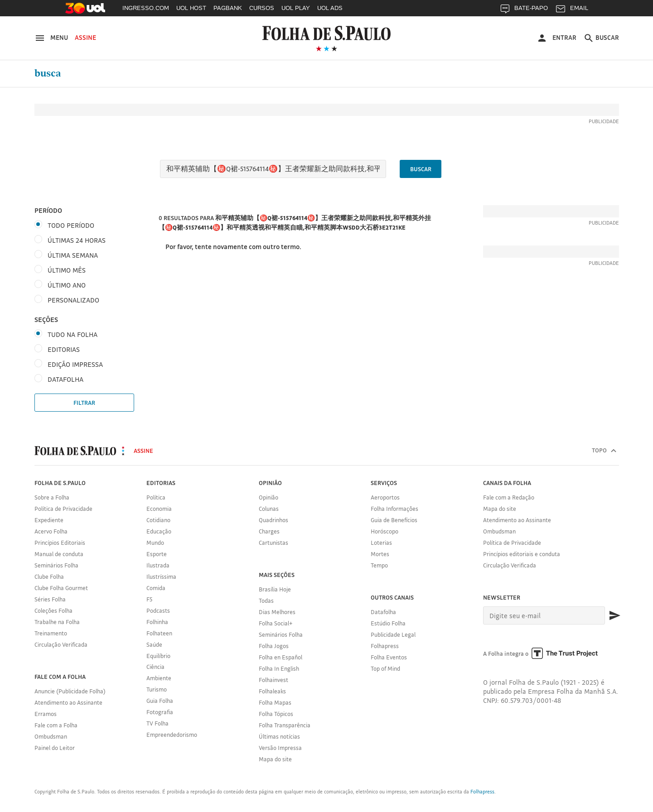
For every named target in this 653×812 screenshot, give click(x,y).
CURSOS (262, 8)
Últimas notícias (279, 736)
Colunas (269, 509)
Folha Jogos (274, 646)
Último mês (67, 270)
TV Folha (157, 723)
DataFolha (65, 379)
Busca (48, 73)
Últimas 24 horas (77, 240)
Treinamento (51, 633)
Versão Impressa (280, 748)
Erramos (46, 714)
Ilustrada (158, 565)
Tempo (379, 565)
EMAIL (572, 10)
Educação (159, 531)
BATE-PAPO (524, 10)
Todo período (71, 225)
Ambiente (159, 678)
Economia (159, 509)
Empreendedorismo (172, 735)
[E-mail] (544, 615)
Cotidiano (158, 520)
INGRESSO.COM (146, 8)
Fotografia (160, 712)
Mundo (155, 543)
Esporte (157, 554)
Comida (156, 588)
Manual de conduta (59, 554)
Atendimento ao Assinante (68, 702)
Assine (85, 38)
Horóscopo (385, 531)
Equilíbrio (158, 656)
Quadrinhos (273, 520)
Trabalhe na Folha (57, 622)
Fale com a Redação (509, 497)
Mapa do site (275, 759)
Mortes (380, 554)
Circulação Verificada (61, 644)
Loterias (381, 543)
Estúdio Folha (388, 623)
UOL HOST (191, 8)
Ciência (155, 667)
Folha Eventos (389, 657)
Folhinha (157, 622)
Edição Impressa (75, 364)
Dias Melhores (277, 612)
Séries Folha (50, 599)
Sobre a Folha (52, 497)
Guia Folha (160, 701)
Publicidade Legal (393, 634)
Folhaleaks (272, 691)
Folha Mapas (275, 702)
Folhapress (385, 646)
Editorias (64, 349)
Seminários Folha (56, 565)
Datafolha (383, 612)
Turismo (157, 689)
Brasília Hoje (275, 589)
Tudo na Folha (73, 334)
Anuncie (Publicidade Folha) (70, 691)
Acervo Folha (51, 531)
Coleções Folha (53, 610)
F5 (149, 599)
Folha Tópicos (276, 714)
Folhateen (159, 633)
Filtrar (84, 403)
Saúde (154, 644)
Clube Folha (49, 577)
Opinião (268, 497)
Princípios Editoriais (60, 543)
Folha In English (279, 668)
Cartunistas (273, 543)
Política (156, 497)
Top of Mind (385, 668)
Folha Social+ (276, 623)
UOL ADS (330, 8)
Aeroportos (385, 497)
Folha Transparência (285, 725)
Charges (269, 531)
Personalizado (73, 300)
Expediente (49, 520)
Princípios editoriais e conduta (522, 554)
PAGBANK (228, 8)
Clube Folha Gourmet (61, 588)
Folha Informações (394, 509)
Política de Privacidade (63, 509)
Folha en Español (281, 657)
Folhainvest (273, 680)
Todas (266, 601)
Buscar (421, 169)
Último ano (67, 285)
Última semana (73, 255)
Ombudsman (51, 736)
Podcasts (158, 610)
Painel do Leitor (55, 748)
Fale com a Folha (56, 725)
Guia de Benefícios (394, 520)
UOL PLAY (296, 8)
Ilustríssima (161, 577)
